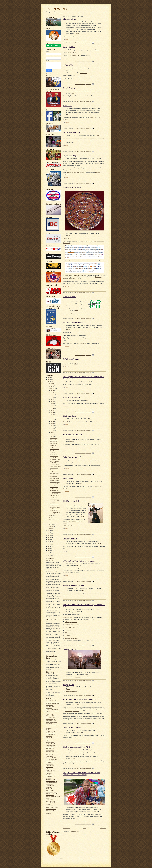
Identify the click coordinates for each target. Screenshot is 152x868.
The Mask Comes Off (55, 478)
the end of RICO (77, 55)
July (50, 517)
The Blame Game (54, 468)
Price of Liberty (50, 767)
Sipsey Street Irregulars (51, 783)
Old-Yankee (49, 762)
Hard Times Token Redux (72, 187)
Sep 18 (52, 407)
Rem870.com (49, 773)
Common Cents (50, 714)
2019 (49, 530)
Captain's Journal (50, 713)
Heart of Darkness (54, 454)
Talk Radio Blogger (51, 789)
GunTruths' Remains (51, 734)
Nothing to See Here (55, 495)
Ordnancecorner (50, 764)
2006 (49, 554)
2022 (49, 378)
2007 (49, 552)
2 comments (88, 183)
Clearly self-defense (70, 627)
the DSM (78, 677)
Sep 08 (52, 425)
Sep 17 (52, 409)
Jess (66, 551)
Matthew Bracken (50, 748)
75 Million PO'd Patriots (52, 700)
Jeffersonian (49, 736)
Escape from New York (55, 447)
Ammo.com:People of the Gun (53, 703)
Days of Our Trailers (51, 717)
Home (85, 828)
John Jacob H (49, 737)
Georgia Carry (49, 728)
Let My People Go (54, 443)
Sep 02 (52, 434)
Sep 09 (52, 423)
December (52, 383)
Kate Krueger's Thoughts (52, 741)
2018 (49, 532)
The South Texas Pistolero (52, 793)
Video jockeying (69, 633)
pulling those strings (71, 53)
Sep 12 (52, 418)
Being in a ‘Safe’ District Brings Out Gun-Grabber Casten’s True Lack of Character (81, 774)
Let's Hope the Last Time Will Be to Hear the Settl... (55, 463)
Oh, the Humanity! (54, 449)
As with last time (67, 617)
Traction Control (50, 795)
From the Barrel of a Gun (52, 725)
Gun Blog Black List (51, 731)
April (50, 523)
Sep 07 (52, 427)
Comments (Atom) (75, 832)
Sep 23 (52, 401)
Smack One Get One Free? (73, 435)
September (52, 389)
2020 (49, 381)
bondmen (66, 387)
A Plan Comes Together (56, 466)
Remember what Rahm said (70, 692)
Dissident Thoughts (51, 719)
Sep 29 (52, 392)
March (51, 525)
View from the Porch (51, 801)
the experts (83, 343)
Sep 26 (52, 396)
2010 (49, 547)
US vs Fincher (49, 800)
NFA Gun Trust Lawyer (51, 759)
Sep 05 (52, 429)
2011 (49, 545)
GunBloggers (49, 730)
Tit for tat (67, 635)
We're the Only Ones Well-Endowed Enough (55, 484)
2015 (49, 537)
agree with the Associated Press (77, 260)
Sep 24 (52, 400)
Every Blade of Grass (51, 720)
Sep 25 (52, 398)
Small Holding (49, 784)
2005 (49, 556)
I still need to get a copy (69, 526)
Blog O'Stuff (49, 708)
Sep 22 (52, 403)
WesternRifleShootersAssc (52, 807)
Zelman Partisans (50, 810)
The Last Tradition (50, 742)
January (51, 528)
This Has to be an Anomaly (73, 323)
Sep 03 (52, 432)
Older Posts (103, 828)
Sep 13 (52, 416)
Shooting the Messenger (52, 781)
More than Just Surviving (52, 753)
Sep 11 (52, 420)
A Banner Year (54, 442)
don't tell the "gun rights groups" (75, 173)
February (51, 527)
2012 (49, 543)
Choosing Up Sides (55, 480)
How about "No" (67, 238)
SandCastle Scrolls (50, 776)
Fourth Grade (49, 723)
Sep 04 (52, 431)
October (51, 387)
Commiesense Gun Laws (72, 728)
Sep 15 (52, 412)
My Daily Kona (50, 755)
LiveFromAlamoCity (51, 744)
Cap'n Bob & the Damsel (52, 711)
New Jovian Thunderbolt (52, 758)
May (50, 521)
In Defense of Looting (55, 459)
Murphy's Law (54, 497)
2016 (49, 536)
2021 (49, 379)
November (52, 385)
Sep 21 (52, 405)
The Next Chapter (50, 790)
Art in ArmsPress (50, 706)
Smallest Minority (50, 786)
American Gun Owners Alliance (53, 702)
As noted (65, 422)
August (51, 516)
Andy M (66, 146)
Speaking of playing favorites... (73, 625)
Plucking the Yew (50, 765)
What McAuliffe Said (51, 809)
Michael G (67, 122)
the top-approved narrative (74, 313)
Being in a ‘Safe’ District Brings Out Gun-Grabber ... (55, 512)
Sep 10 (52, 421)
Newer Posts (66, 828)
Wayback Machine (50, 806)
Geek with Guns (50, 727)
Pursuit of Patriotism (51, 770)
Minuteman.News (50, 751)
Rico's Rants (49, 775)
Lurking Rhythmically (51, 745)
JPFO (47, 739)
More (77, 33)
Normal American (50, 761)
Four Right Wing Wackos (52, 722)
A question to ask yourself (72, 638)
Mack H (66, 39)
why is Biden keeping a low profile (74, 275)
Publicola (48, 769)
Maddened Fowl (50, 747)
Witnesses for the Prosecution (74, 586)
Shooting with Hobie (51, 779)
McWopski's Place (50, 750)
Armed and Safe (50, 705)
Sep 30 (52, 390)
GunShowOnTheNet (51, 733)
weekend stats (83, 73)
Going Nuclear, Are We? (72, 457)
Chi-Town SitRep (54, 438)
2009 (49, 548)
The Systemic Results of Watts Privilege (78, 747)
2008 (49, 550)
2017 (49, 534)
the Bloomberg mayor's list (72, 711)
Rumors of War (54, 477)
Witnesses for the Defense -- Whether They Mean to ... (55, 492)
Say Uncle (48, 778)
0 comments (88, 84)
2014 (49, 539)
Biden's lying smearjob (71, 622)
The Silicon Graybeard (51, 792)
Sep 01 (52, 436)
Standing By (49, 787)
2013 (49, 541)
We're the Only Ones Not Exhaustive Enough (55, 500)
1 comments (88, 43)
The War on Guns (56, 9)
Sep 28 (52, 394)
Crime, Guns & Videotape (52, 716)
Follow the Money (54, 440)
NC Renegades (50, 756)
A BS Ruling (53, 445)
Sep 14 (52, 414)
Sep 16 (52, 411)
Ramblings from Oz (51, 772)
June (50, 519)
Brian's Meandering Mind (52, 710)
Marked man (68, 630)
